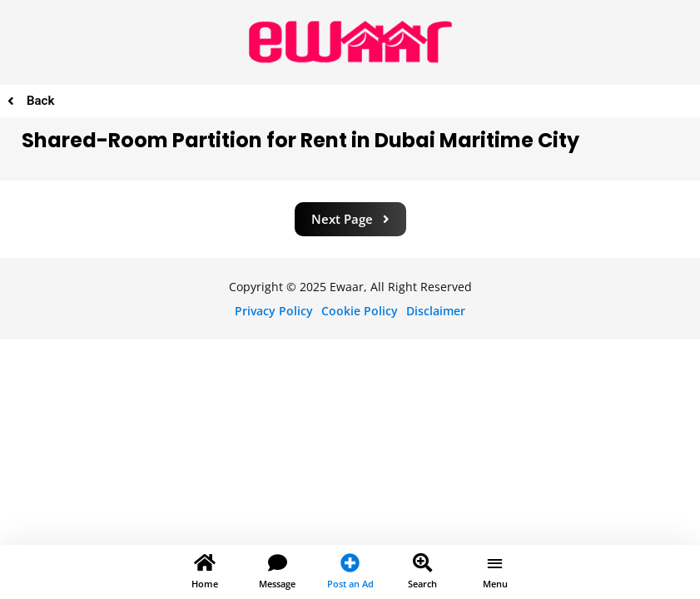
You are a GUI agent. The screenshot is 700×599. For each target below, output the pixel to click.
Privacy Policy (274, 311)
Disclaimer (436, 311)
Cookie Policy (360, 311)
